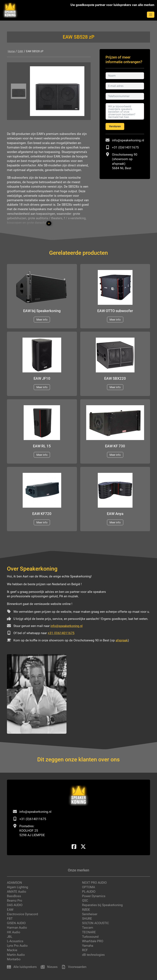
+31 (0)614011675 (125, 147)
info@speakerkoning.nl (128, 140)
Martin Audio (16, 955)
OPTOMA (89, 887)
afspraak (122, 640)
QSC (85, 901)
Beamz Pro (15, 901)
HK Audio (14, 932)
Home (11, 51)
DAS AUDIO (15, 905)
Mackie (12, 950)
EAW (20, 51)
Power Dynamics (94, 896)
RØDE (86, 910)
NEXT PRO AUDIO (94, 883)
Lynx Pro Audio (17, 946)
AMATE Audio (17, 892)
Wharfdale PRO (93, 941)
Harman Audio (17, 928)
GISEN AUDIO (16, 923)
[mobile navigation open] (151, 15)
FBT (10, 919)
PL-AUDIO (89, 892)
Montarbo (14, 959)
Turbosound (90, 937)
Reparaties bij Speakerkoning (102, 905)
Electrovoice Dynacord (22, 914)
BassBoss (14, 896)
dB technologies (93, 955)
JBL (10, 937)
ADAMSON (14, 883)
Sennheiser (90, 914)
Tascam (88, 928)
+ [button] (49, 223)
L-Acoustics (15, 941)
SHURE (87, 919)
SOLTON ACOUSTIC (95, 923)
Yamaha (88, 946)
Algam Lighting (18, 887)
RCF (85, 950)
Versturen (115, 126)
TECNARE (89, 932)
